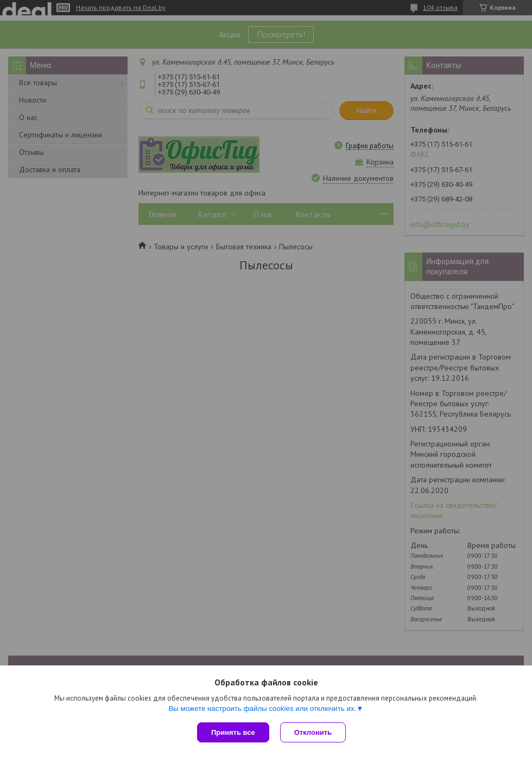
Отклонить (313, 732)
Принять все (233, 732)
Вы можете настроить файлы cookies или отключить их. (262, 709)
